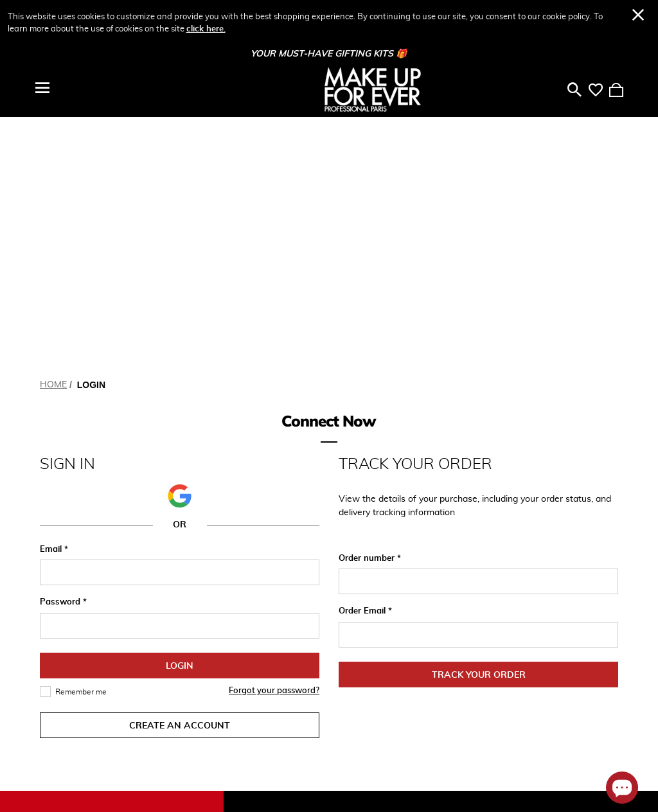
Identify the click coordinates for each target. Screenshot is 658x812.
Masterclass (469, 615)
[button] (179, 246)
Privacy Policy (367, 684)
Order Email (363, 361)
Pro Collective (472, 635)
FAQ (348, 644)
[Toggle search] (574, 89)
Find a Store (364, 737)
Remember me (81, 442)
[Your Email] (118, 687)
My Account (258, 595)
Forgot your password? (274, 441)
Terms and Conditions (360, 710)
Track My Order (265, 615)
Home (53, 135)
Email (52, 300)
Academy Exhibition (484, 655)
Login (180, 416)
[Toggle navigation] (42, 88)
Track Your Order (479, 425)
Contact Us (362, 664)
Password (61, 352)
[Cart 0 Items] (616, 89)
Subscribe (204, 687)
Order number (368, 309)
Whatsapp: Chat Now (373, 617)
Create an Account (180, 476)
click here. (206, 29)
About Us (463, 595)
